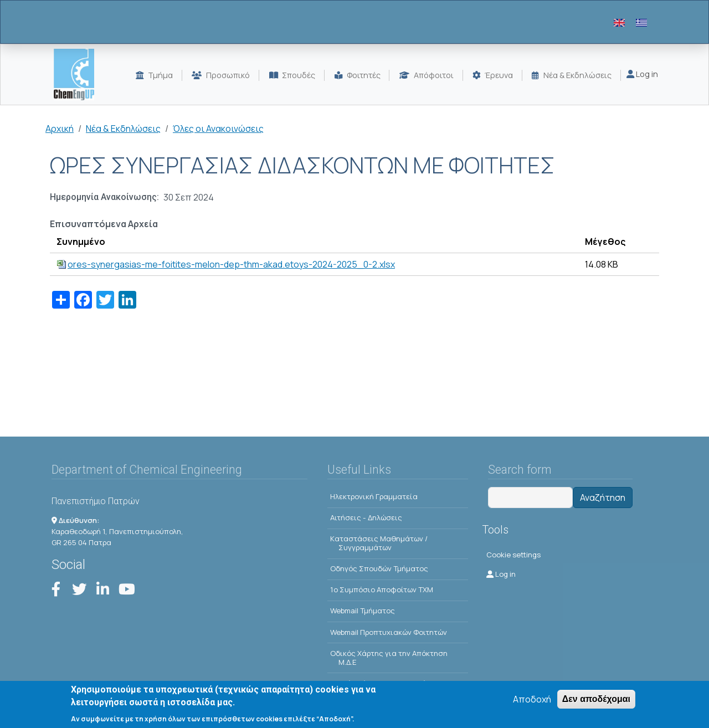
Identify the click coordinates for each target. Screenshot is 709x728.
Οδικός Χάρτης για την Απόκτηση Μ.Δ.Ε (389, 658)
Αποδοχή (532, 700)
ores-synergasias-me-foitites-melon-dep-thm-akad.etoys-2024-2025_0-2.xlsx (231, 264)
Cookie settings (513, 555)
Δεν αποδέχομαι (596, 699)
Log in (642, 74)
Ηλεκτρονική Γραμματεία (374, 496)
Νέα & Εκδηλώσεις (123, 129)
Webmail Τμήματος (363, 611)
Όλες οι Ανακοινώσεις (218, 129)
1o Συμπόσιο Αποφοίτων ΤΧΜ (382, 589)
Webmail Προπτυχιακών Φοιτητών (389, 632)
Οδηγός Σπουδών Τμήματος (379, 568)
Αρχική (60, 129)
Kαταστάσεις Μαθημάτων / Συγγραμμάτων (379, 543)
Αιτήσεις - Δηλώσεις (366, 517)
